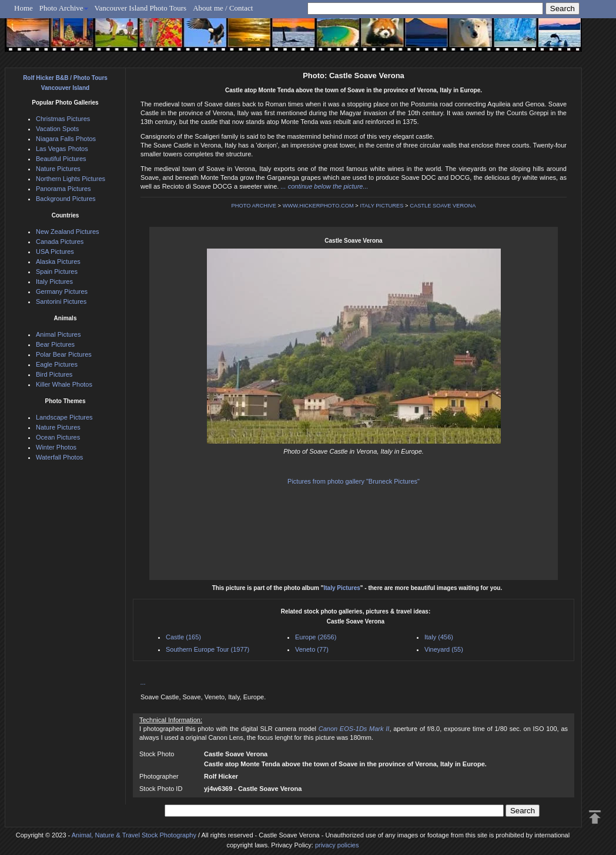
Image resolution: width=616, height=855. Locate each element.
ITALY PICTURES (381, 206)
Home (24, 8)
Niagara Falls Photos (66, 139)
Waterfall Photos (59, 457)
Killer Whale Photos (64, 384)
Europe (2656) (316, 637)
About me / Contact (223, 8)
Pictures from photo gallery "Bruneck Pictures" (354, 481)
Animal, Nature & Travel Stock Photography (134, 835)
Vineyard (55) (444, 649)
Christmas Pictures (63, 119)
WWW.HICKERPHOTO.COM (318, 206)
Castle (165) (183, 637)
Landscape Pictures (64, 417)
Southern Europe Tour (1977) (207, 649)
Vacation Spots (57, 129)
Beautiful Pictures (61, 159)
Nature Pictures (58, 169)
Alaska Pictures (58, 261)
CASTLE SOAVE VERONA (443, 206)
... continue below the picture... (324, 186)
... (143, 682)
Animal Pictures (58, 334)
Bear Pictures (55, 344)
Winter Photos (56, 447)
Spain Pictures (57, 271)
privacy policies (337, 845)
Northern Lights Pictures (71, 179)
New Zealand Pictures (68, 232)
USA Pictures (55, 252)
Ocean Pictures (58, 437)
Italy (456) (439, 637)
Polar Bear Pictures (64, 354)
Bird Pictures (54, 374)
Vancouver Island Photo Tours (141, 8)
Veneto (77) (312, 649)
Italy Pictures (342, 588)
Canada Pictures (60, 242)
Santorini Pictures (61, 301)
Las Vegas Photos (62, 149)
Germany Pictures (62, 291)
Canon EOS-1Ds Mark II (354, 729)
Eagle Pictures (57, 364)
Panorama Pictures (63, 189)
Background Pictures (66, 199)
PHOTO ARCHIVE (254, 206)
